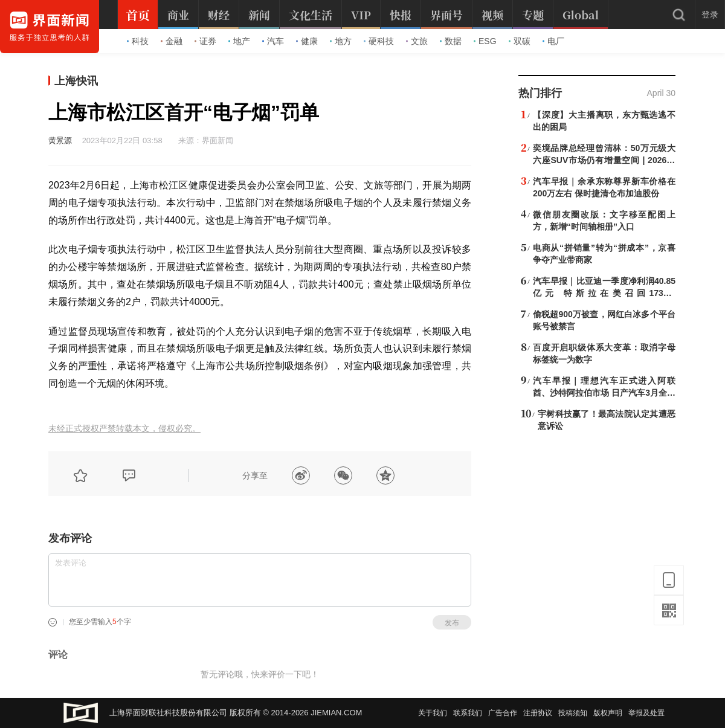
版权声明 (608, 713)
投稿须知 (573, 713)
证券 (205, 41)
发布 (452, 623)
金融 (172, 41)
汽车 (273, 41)
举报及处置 (646, 713)
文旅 (417, 41)
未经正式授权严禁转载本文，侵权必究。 (124, 429)
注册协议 (538, 713)
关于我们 (433, 713)
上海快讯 (76, 81)
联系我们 (468, 713)
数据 (451, 41)
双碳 (520, 41)
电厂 (553, 41)
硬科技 (379, 41)
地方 (341, 41)
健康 (307, 41)
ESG (485, 41)
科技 (138, 41)
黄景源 (60, 140)
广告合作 (503, 713)
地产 (239, 41)
